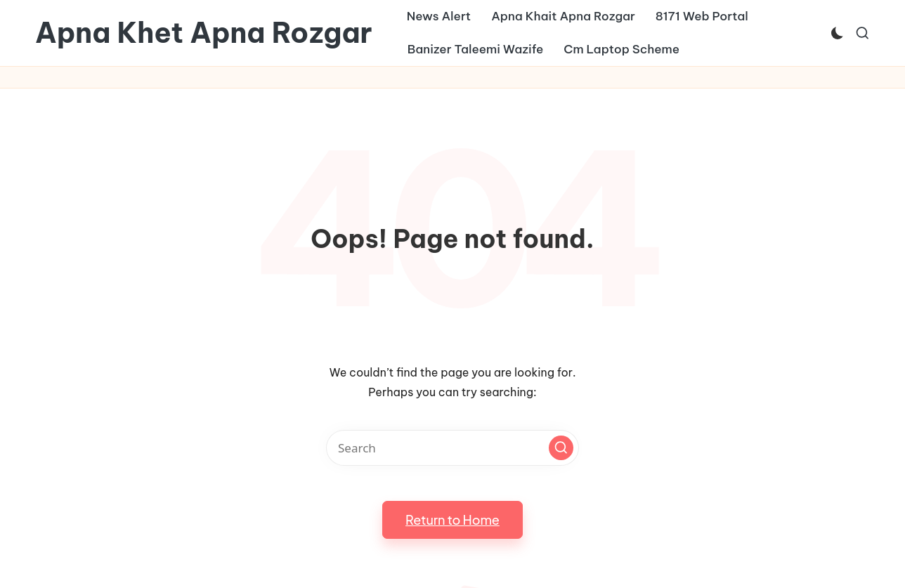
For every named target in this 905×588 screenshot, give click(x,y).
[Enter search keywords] (452, 448)
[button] (561, 448)
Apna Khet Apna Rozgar (204, 33)
